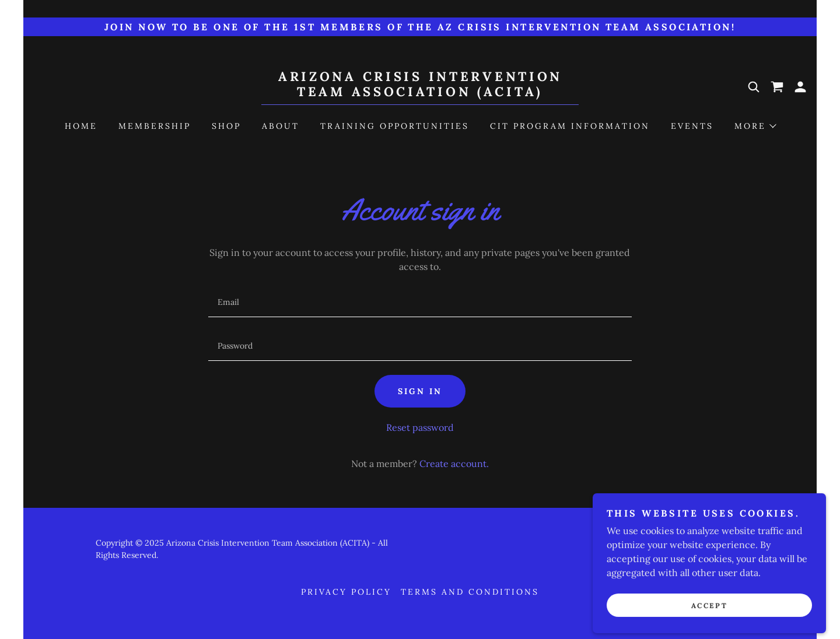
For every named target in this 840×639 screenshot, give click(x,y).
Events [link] (692, 126)
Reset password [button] (420, 427)
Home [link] (81, 126)
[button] (800, 87)
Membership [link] (155, 126)
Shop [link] (226, 126)
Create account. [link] (454, 464)
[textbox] (420, 302)
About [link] (281, 126)
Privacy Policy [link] (346, 592)
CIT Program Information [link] (570, 126)
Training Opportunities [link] (395, 126)
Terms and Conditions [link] (470, 592)
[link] (420, 93)
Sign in (420, 391)
